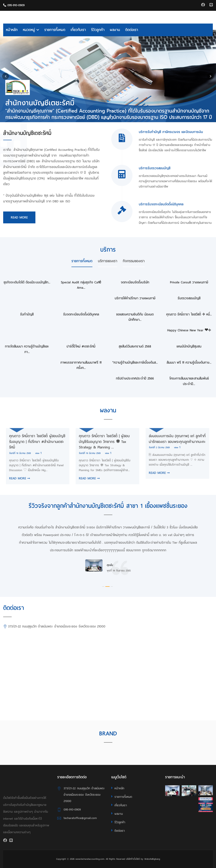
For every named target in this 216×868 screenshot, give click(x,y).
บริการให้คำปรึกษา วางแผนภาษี (135, 298)
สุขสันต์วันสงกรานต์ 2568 (135, 346)
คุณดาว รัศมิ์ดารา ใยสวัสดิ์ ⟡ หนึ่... (189, 314)
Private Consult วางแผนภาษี (189, 282)
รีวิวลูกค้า (98, 30)
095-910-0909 (14, 5)
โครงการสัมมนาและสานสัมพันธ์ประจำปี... (189, 381)
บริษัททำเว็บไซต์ (133, 859)
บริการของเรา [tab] (108, 261)
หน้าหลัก (12, 30)
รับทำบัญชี (27, 314)
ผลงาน (115, 30)
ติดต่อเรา (132, 30)
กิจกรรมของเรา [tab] (134, 261)
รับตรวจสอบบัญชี (189, 298)
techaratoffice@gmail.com (80, 818)
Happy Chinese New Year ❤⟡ (189, 330)
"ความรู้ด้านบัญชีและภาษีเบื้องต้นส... (135, 363)
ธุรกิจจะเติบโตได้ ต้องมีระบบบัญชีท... (27, 282)
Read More (19, 217)
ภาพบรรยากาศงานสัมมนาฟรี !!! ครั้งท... (81, 365)
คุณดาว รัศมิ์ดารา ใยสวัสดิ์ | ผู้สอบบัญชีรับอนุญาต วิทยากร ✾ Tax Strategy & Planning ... (102, 442)
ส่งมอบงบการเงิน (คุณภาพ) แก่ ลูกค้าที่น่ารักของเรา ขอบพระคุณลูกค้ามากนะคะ (175, 439)
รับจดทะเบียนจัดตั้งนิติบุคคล (81, 314)
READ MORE (17, 478)
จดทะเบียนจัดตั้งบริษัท (135, 282)
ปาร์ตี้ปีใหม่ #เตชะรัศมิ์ (81, 346)
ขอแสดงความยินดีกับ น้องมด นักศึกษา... (135, 317)
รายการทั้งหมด (55, 30)
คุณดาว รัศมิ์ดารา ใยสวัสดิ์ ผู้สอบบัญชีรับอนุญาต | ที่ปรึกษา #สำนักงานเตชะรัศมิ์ (34, 442)
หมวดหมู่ (31, 30)
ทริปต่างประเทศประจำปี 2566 (135, 378)
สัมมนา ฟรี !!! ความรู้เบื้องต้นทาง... (189, 363)
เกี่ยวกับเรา (78, 30)
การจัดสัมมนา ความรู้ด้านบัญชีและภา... (27, 349)
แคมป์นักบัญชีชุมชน (189, 346)
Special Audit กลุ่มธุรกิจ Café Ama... (81, 285)
